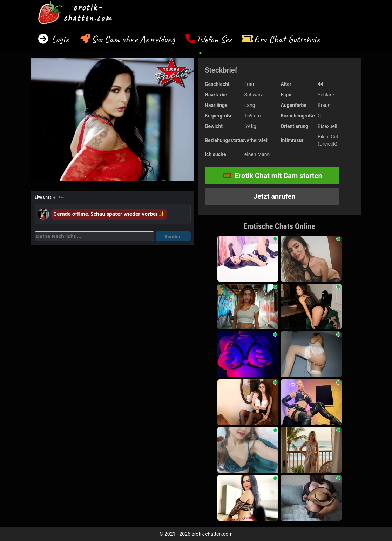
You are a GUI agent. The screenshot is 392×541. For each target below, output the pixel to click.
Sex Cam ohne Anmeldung (133, 39)
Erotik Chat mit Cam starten (273, 176)
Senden (173, 236)
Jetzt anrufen (274, 196)
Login (59, 39)
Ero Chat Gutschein (288, 39)
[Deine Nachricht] (94, 236)
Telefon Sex (214, 39)
